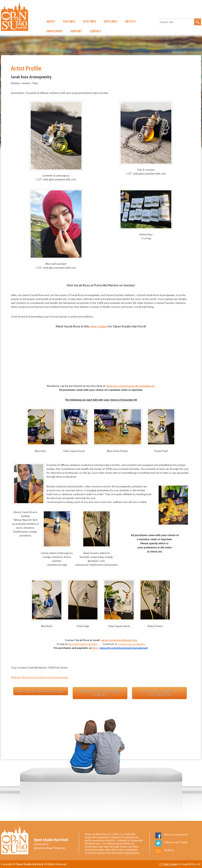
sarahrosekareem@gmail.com (119, 640)
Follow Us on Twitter (176, 842)
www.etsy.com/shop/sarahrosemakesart (131, 386)
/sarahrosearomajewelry (131, 644)
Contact (96, 31)
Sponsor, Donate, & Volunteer (160, 693)
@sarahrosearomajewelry (83, 644)
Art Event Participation (41, 691)
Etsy (95, 648)
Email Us (169, 850)
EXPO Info (110, 21)
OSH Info (69, 21)
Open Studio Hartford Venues (100, 693)
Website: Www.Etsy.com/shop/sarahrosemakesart (40, 677)
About (51, 21)
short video (98, 326)
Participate (55, 31)
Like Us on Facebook (176, 834)
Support (76, 31)
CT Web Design (168, 864)
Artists (130, 21)
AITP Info (89, 21)
